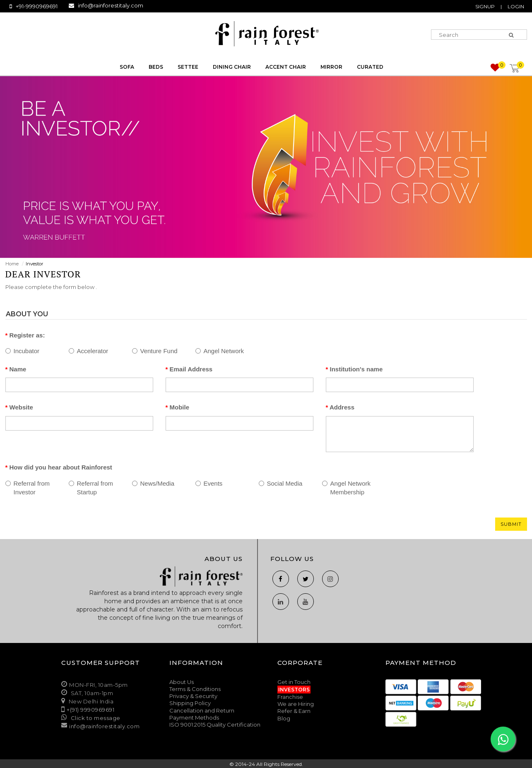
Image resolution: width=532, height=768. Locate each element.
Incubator (23, 351)
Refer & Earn (294, 711)
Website (21, 407)
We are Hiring (296, 704)
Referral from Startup (91, 488)
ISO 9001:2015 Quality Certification (215, 725)
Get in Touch (294, 682)
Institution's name (356, 369)
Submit (511, 524)
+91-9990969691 (37, 6)
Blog (284, 718)
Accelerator (89, 351)
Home (12, 264)
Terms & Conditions (195, 689)
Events (209, 483)
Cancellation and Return (202, 710)
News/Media (153, 483)
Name (18, 369)
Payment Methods (194, 717)
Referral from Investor (28, 488)
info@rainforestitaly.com (111, 5)
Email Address (191, 369)
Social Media (281, 483)
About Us (182, 682)
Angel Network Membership (347, 488)
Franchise (290, 697)
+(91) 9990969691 (90, 710)
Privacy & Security (193, 696)
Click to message (95, 718)
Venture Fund (155, 351)
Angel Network (220, 351)
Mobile (180, 407)
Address (342, 407)
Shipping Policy (190, 703)
